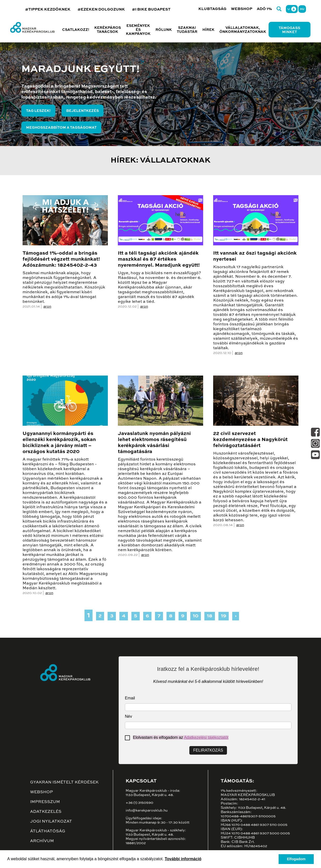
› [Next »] (236, 616)
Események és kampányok (138, 30)
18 (210, 616)
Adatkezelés (46, 812)
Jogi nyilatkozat (51, 822)
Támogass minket (289, 30)
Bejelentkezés (83, 111)
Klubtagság (212, 9)
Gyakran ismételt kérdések (64, 782)
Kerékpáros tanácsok (108, 30)
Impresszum (45, 802)
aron (47, 307)
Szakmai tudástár (187, 30)
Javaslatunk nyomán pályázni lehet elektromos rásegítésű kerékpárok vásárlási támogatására (154, 443)
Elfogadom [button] (296, 859)
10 (196, 616)
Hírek (208, 30)
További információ (183, 859)
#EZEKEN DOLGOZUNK (101, 9)
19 (224, 616)
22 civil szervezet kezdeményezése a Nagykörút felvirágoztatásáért (250, 440)
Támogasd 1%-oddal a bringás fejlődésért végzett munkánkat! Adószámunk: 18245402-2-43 (61, 259)
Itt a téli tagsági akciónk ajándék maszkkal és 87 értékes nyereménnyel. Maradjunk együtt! (159, 259)
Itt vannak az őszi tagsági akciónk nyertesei (255, 256)
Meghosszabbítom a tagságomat (61, 128)
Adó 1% (264, 9)
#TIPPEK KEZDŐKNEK (48, 9)
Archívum (42, 841)
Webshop (242, 9)
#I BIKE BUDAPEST (151, 9)
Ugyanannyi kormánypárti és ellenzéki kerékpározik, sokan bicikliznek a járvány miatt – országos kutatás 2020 (59, 443)
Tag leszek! (38, 111)
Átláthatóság (48, 831)
